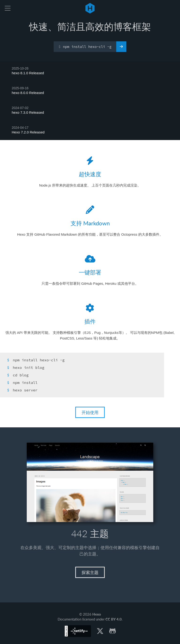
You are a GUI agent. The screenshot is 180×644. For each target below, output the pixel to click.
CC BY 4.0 (114, 619)
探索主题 (90, 572)
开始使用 (90, 412)
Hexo (90, 8)
